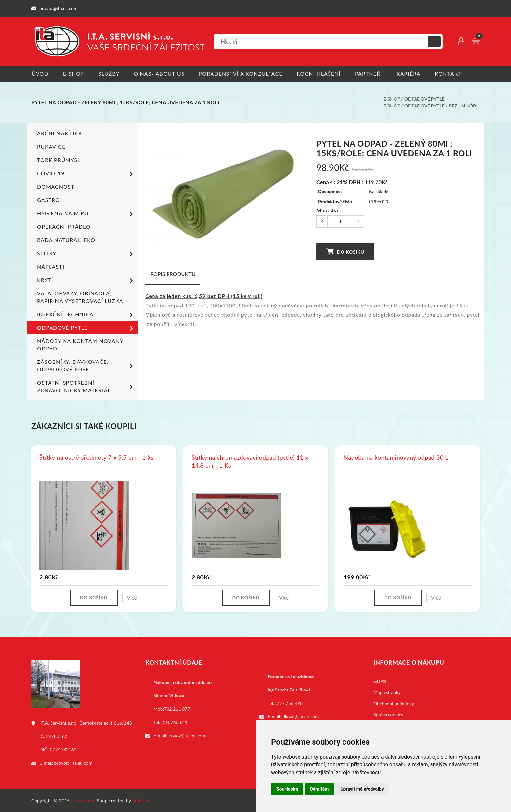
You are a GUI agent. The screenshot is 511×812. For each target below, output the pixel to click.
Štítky (86, 254)
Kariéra (411, 73)
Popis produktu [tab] (173, 273)
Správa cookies (388, 714)
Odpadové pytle (424, 99)
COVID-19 (86, 174)
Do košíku (345, 251)
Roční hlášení (320, 73)
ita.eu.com (82, 800)
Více (132, 597)
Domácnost (56, 186)
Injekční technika (86, 315)
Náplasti (51, 267)
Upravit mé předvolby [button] (362, 789)
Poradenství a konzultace (242, 73)
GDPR (380, 681)
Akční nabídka (60, 133)
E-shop (73, 73)
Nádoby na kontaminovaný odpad (80, 345)
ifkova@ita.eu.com (301, 716)
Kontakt (451, 73)
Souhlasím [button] (287, 789)
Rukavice (51, 146)
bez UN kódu (464, 106)
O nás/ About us (160, 73)
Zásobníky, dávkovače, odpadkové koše (86, 365)
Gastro (49, 200)
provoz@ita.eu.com (73, 763)
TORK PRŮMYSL (59, 160)
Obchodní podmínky (394, 703)
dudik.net (143, 800)
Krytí (86, 281)
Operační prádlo (64, 227)
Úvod (40, 73)
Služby (109, 73)
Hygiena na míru (86, 214)
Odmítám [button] (319, 789)
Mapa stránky (387, 692)
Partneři (371, 73)
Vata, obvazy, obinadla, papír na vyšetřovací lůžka (80, 297)
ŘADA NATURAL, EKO (66, 240)
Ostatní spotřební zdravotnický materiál (86, 386)
